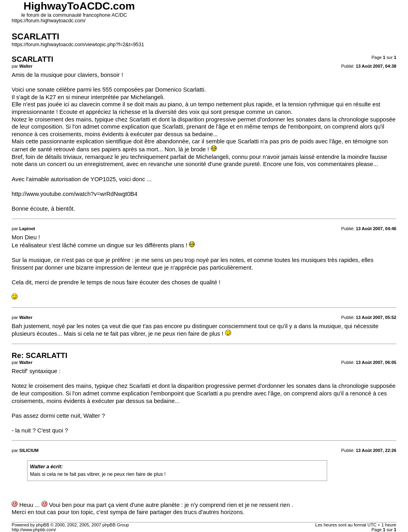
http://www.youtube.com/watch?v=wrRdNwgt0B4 (75, 194)
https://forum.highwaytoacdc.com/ (49, 21)
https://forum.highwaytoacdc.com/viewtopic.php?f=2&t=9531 (78, 45)
